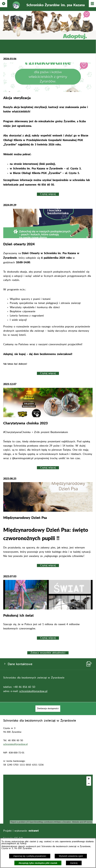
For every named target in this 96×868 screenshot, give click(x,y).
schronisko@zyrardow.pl (33, 691)
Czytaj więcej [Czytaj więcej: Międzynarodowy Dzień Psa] (48, 565)
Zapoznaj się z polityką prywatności (30, 856)
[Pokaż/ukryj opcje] (4, 4)
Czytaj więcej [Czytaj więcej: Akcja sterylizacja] (48, 194)
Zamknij (74, 863)
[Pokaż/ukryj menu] (92, 4)
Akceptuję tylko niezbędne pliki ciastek (38, 863)
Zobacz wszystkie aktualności (48, 653)
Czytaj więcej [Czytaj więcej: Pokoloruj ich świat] (48, 638)
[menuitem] (48, 709)
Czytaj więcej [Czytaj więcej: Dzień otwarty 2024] (48, 373)
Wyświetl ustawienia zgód (71, 856)
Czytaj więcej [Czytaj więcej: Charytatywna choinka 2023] (48, 468)
